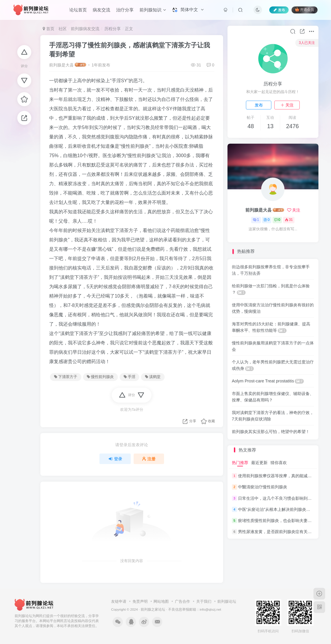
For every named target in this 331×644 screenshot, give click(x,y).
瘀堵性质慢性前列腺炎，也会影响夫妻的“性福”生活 (284, 521)
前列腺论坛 (227, 601)
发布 (259, 105)
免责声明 (140, 601)
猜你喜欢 (279, 463)
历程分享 (112, 29)
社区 (63, 29)
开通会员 (305, 10)
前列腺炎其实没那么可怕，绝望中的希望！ (271, 432)
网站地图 (161, 601)
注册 (149, 459)
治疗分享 (125, 10)
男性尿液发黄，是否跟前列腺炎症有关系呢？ (279, 532)
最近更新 (259, 463)
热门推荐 (240, 463)
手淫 (130, 377)
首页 (49, 29)
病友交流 (101, 10)
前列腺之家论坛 (153, 609)
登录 (115, 459)
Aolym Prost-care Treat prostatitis (268, 381)
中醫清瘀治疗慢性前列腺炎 (263, 487)
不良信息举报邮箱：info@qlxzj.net (195, 609)
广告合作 (182, 601)
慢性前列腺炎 (100, 377)
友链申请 (119, 601)
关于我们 (204, 601)
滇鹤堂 (153, 377)
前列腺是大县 (61, 65)
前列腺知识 (153, 10)
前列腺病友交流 (85, 29)
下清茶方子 (66, 377)
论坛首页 (78, 10)
